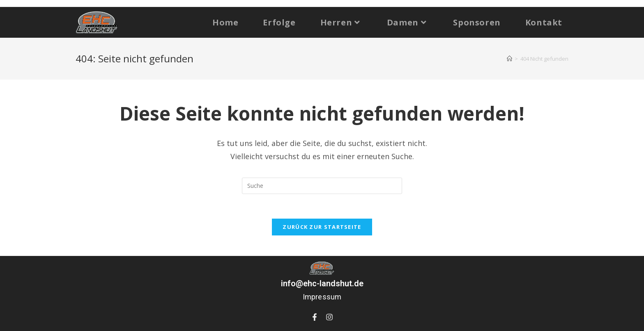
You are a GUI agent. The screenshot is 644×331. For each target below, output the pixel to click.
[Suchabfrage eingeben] (322, 186)
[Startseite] (509, 59)
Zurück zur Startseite (322, 227)
